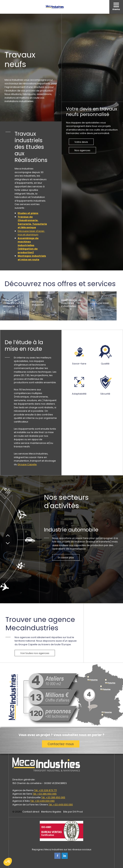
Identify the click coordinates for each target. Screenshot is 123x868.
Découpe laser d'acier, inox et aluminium (31, 233)
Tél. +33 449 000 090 (42, 801)
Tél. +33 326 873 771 (45, 790)
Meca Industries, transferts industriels (55, 7)
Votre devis (81, 142)
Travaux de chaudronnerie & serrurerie (14, 303)
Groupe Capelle (27, 464)
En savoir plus (66, 558)
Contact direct (31, 812)
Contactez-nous (61, 744)
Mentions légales (51, 812)
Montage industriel (38, 303)
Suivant (8, 544)
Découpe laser (100, 303)
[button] (8, 862)
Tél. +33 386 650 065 (45, 794)
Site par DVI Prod (73, 812)
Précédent (8, 534)
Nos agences (82, 150)
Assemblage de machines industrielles (71, 303)
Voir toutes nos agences (35, 653)
